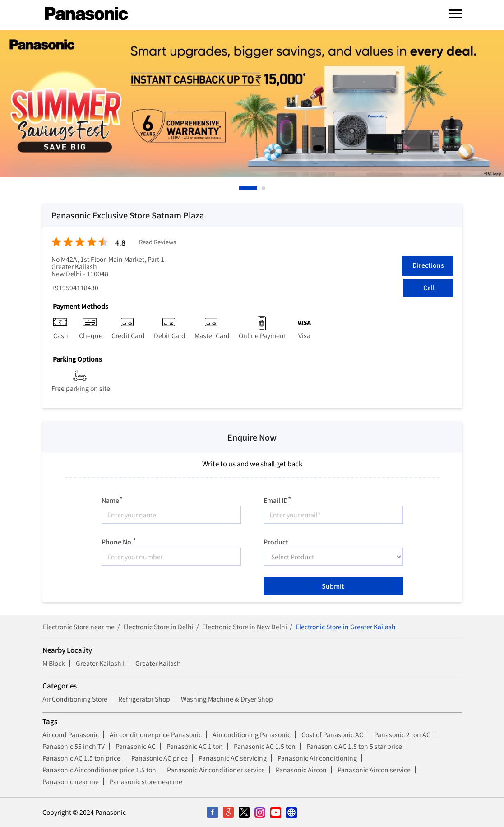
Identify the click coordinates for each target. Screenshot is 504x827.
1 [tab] (241, 188)
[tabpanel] (252, 104)
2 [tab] (264, 188)
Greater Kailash (158, 663)
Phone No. (119, 541)
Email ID (277, 499)
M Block (54, 663)
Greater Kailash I (100, 663)
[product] (333, 557)
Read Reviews (157, 242)
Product (276, 541)
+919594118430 (75, 288)
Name (112, 499)
